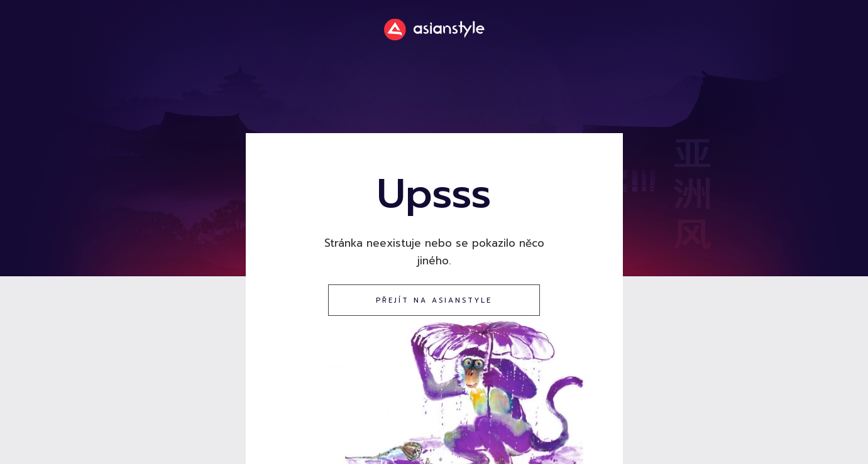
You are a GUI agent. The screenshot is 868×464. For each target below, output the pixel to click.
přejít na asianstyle (434, 300)
